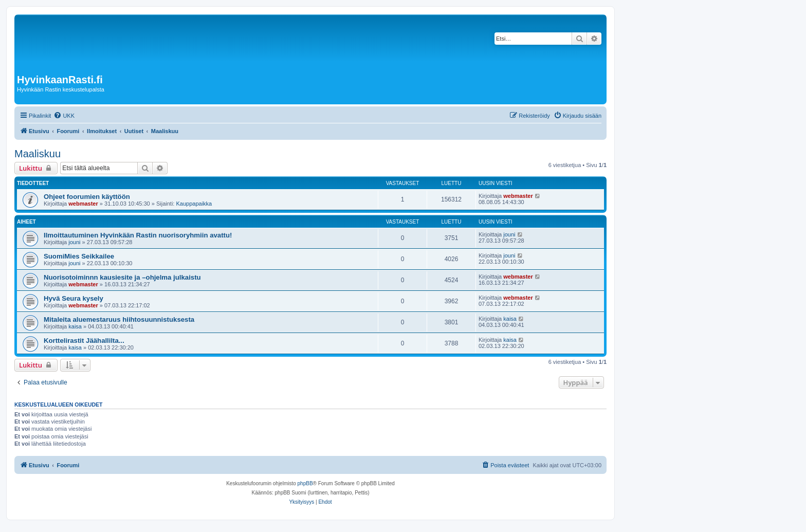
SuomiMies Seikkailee (79, 256)
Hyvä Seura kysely (74, 298)
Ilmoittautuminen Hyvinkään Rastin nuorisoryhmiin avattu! (138, 235)
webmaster (83, 204)
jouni (74, 242)
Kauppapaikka (194, 204)
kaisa (75, 326)
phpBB (305, 483)
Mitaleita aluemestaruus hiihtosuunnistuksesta (119, 319)
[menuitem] (64, 116)
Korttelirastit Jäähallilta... (84, 341)
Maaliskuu (38, 154)
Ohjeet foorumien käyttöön (87, 197)
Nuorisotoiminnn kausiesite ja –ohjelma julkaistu (122, 277)
